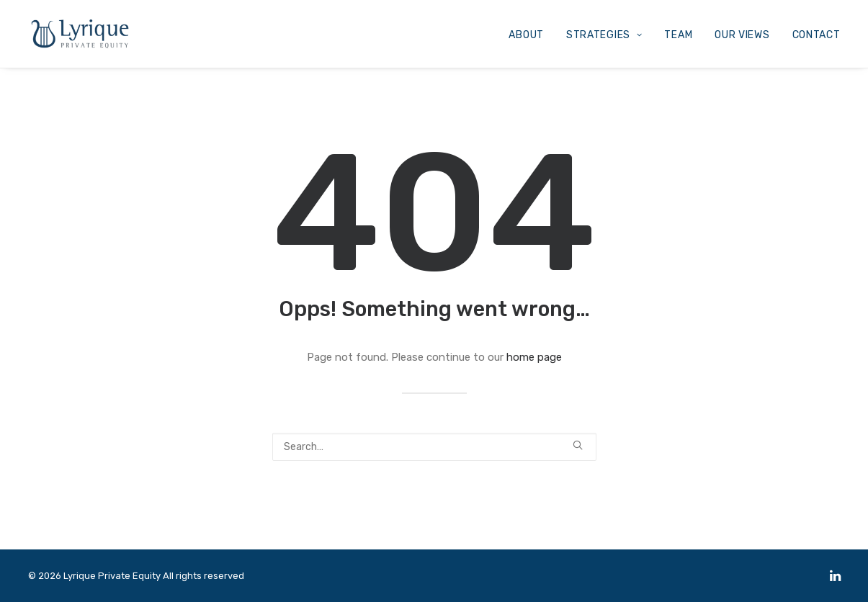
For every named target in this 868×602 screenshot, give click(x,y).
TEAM (678, 35)
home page (534, 357)
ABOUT (526, 35)
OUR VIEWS (742, 35)
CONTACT (816, 35)
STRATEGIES (604, 35)
